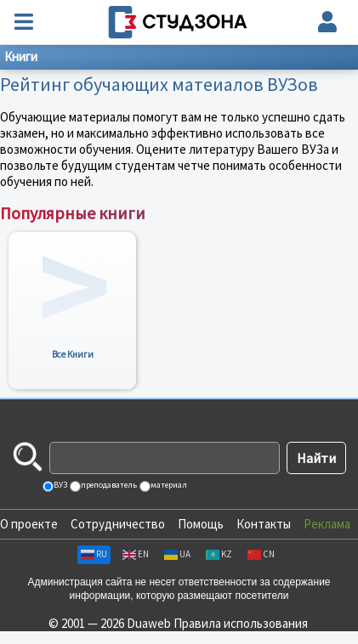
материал (168, 485)
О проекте (29, 524)
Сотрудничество (118, 524)
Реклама (327, 524)
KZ (219, 554)
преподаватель (108, 485)
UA (177, 554)
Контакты (264, 524)
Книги (21, 56)
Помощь (201, 524)
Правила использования (241, 623)
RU (94, 554)
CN (261, 554)
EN (136, 554)
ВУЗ (60, 485)
